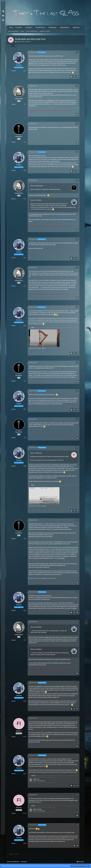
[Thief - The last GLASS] (45, 13)
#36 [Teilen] (77, 683)
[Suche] (3, 20)
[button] (3, 11)
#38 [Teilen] (77, 755)
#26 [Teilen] (77, 239)
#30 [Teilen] (77, 391)
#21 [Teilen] (77, 52)
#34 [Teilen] (77, 592)
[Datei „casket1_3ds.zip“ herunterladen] (42, 810)
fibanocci (19, 42)
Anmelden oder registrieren (3, 16)
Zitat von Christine (36, 200)
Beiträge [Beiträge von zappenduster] (14, 104)
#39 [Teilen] (77, 795)
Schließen (86, 866)
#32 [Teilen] (77, 448)
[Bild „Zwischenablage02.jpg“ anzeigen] (44, 340)
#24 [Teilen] (77, 152)
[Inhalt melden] (71, 77)
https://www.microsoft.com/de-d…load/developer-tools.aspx (52, 544)
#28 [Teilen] (77, 307)
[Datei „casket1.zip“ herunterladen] (42, 780)
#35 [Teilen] (77, 622)
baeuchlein (44, 578)
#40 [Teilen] (77, 825)
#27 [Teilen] (77, 268)
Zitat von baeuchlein (37, 186)
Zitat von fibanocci (36, 453)
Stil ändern (81, 862)
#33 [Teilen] (77, 520)
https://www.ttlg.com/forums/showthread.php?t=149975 (46, 460)
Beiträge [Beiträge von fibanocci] (14, 737)
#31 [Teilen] (77, 419)
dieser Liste (52, 366)
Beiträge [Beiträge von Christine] (14, 71)
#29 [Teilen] (77, 363)
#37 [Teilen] (77, 718)
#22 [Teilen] (77, 86)
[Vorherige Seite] (9, 46)
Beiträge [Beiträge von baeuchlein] (14, 142)
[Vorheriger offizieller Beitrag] (74, 77)
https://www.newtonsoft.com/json (38, 567)
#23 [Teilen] (77, 124)
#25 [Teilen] (77, 180)
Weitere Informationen (77, 866)
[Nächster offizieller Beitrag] (77, 77)
